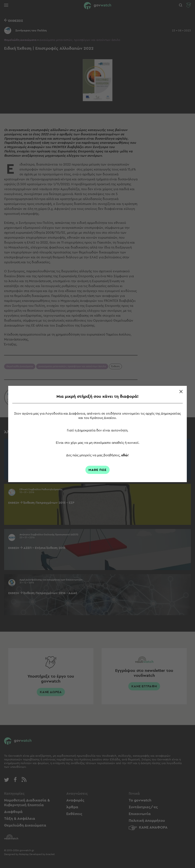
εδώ (125, 455)
